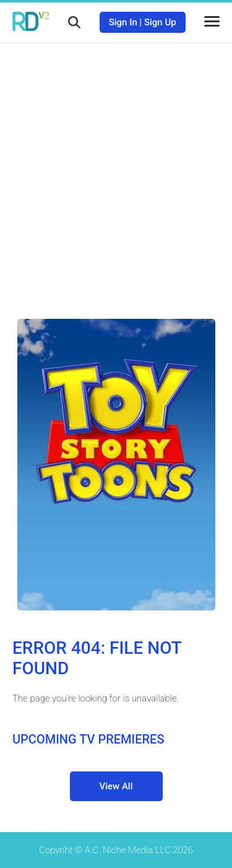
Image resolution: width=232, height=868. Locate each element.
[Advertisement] (116, 172)
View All (116, 786)
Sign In (123, 22)
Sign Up (160, 22)
